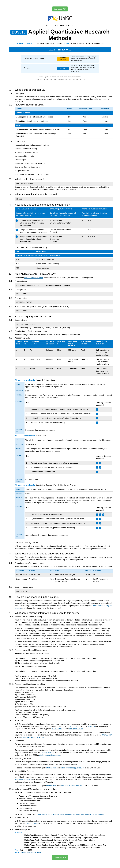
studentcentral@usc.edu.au (50, 755)
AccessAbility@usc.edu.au (71, 786)
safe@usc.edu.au (76, 729)
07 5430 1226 (107, 735)
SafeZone (91, 726)
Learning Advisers (48, 753)
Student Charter (33, 824)
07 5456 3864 (57, 729)
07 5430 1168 (72, 726)
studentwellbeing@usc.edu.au (33, 737)
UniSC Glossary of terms (34, 278)
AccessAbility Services (23, 780)
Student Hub (51, 768)
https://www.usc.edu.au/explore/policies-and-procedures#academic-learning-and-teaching (69, 814)
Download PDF (60, 9)
